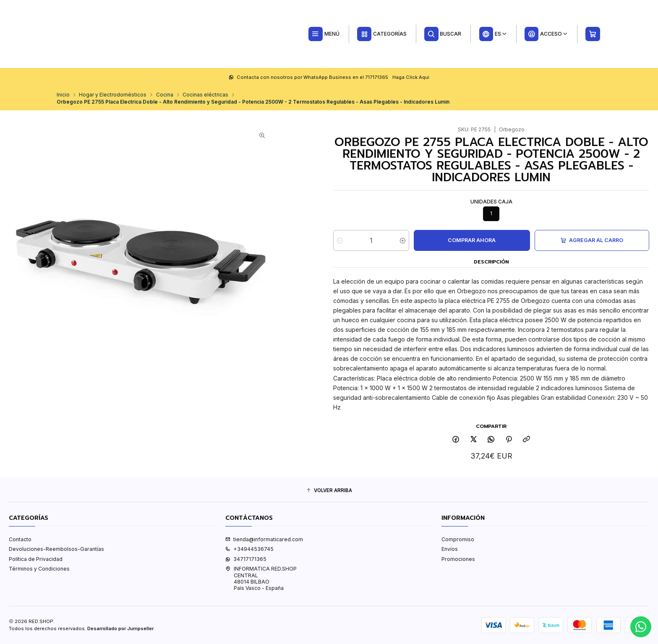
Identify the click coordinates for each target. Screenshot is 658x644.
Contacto (20, 539)
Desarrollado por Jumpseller (120, 628)
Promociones (458, 559)
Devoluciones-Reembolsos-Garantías (56, 549)
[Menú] (324, 34)
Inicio (63, 95)
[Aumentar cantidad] (403, 240)
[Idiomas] (493, 34)
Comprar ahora (472, 240)
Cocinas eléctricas (205, 95)
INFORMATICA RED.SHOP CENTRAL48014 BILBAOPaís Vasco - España (261, 578)
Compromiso (458, 539)
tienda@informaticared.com (264, 539)
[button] (329, 491)
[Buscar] (443, 34)
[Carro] (593, 34)
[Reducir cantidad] (340, 240)
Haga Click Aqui (411, 77)
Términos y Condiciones (39, 569)
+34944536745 (249, 549)
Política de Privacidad (36, 559)
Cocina (165, 95)
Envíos (450, 549)
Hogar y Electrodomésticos (113, 95)
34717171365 (246, 559)
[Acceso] (546, 34)
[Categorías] (382, 34)
